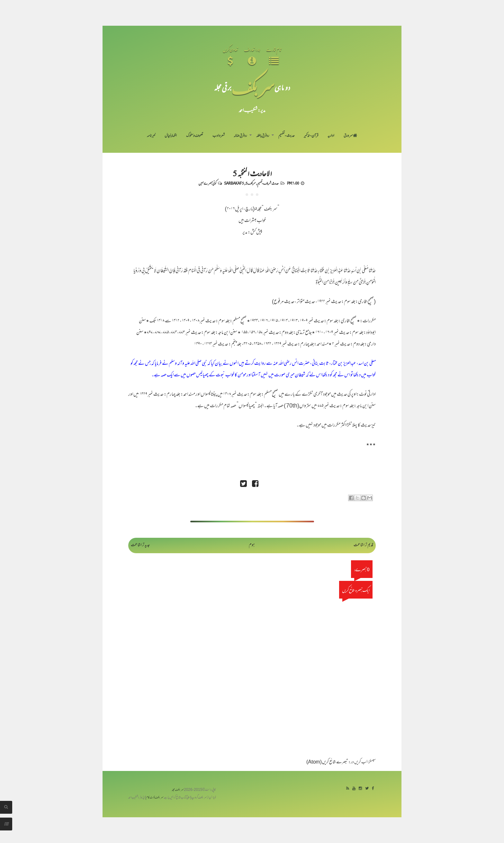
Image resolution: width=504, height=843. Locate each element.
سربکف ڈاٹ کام (155, 798)
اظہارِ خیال (171, 136)
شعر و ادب (219, 136)
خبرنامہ (151, 136)
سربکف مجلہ (178, 790)
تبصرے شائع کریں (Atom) (327, 762)
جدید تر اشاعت (140, 545)
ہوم (252, 545)
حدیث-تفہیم (287, 136)
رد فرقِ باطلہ (263, 136)
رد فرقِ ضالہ (240, 136)
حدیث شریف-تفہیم (268, 183)
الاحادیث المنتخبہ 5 (252, 173)
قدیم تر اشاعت (363, 545)
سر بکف (253, 87)
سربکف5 (251, 183)
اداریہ (331, 136)
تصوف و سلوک (195, 136)
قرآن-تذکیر (311, 136)
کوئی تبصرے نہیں (207, 183)
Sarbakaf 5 (234, 183)
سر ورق (350, 136)
